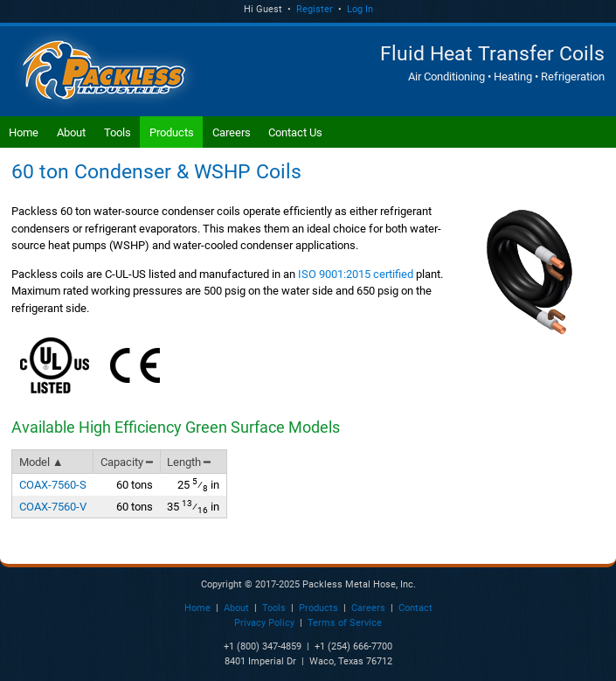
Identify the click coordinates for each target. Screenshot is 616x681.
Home (24, 132)
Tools (118, 132)
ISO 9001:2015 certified (356, 274)
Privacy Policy (264, 623)
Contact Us (295, 132)
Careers (232, 132)
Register (315, 9)
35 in (193, 507)
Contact (415, 608)
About (71, 132)
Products (172, 132)
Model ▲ (42, 462)
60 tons (135, 485)
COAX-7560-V (53, 507)
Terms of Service (345, 623)
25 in (198, 485)
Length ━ (189, 462)
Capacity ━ (127, 462)
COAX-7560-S (53, 485)
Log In (360, 9)
